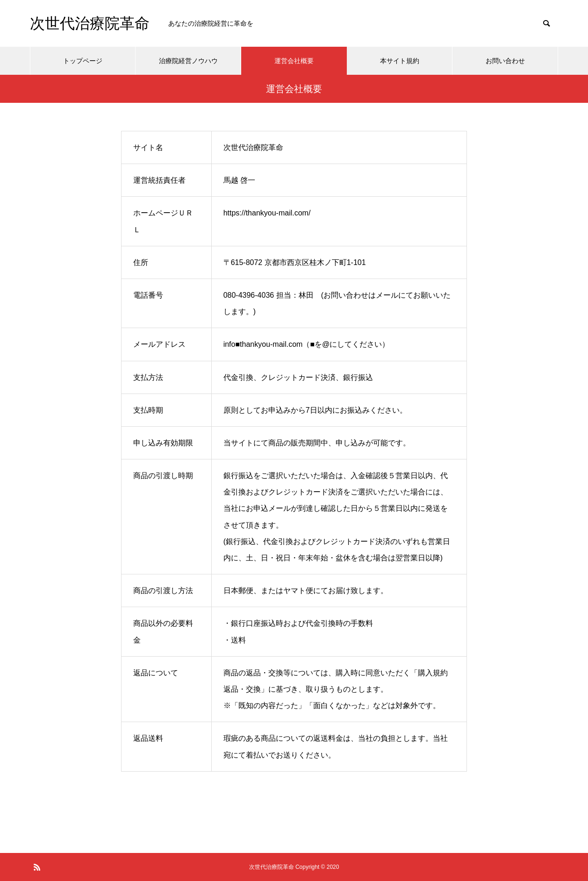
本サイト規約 (400, 61)
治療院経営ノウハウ (188, 61)
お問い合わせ (505, 61)
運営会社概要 (294, 61)
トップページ (83, 61)
